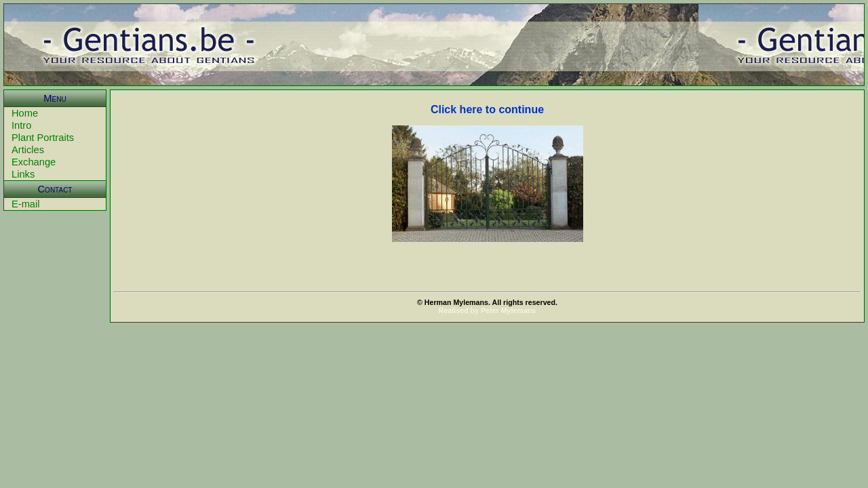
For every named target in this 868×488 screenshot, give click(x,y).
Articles (28, 150)
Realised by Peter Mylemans (487, 310)
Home (25, 113)
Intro (21, 125)
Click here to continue (487, 109)
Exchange (34, 162)
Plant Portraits (43, 138)
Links (23, 174)
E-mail (26, 204)
